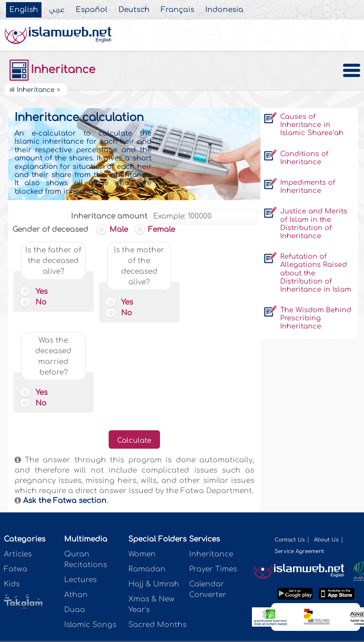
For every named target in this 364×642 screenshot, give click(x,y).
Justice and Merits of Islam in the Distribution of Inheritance (314, 224)
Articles (18, 464)
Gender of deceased (50, 229)
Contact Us (290, 450)
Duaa (75, 519)
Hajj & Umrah (154, 494)
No (34, 302)
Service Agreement (299, 461)
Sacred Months (157, 534)
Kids (12, 494)
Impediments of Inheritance (308, 187)
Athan (76, 504)
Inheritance (52, 70)
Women (142, 464)
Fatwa (16, 479)
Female (156, 229)
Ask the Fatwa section (64, 410)
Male (113, 229)
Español (92, 10)
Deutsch (134, 10)
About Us (326, 450)
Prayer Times (213, 479)
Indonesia (224, 10)
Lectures (80, 490)
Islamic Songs (90, 534)
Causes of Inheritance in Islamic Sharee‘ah (312, 125)
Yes (35, 291)
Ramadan (147, 479)
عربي (57, 10)
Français (178, 10)
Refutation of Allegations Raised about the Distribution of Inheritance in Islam (316, 273)
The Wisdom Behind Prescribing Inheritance (316, 318)
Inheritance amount (109, 216)
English (24, 10)
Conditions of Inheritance (304, 158)
